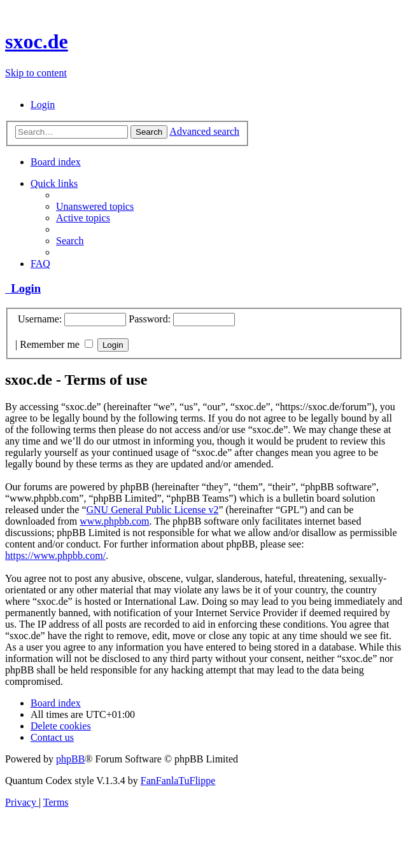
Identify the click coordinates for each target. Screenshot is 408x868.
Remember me (56, 344)
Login (23, 288)
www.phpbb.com (114, 521)
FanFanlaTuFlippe (178, 781)
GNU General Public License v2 (152, 510)
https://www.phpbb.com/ (55, 555)
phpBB (70, 759)
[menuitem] (43, 105)
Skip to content (36, 73)
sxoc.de (37, 41)
